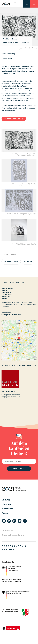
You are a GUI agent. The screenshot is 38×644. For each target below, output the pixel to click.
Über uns (6, 504)
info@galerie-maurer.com (11, 397)
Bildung (6, 500)
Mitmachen (7, 509)
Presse (5, 513)
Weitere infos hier (12, 119)
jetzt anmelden (19, 469)
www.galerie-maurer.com (11, 315)
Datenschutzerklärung (13, 535)
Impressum (7, 531)
